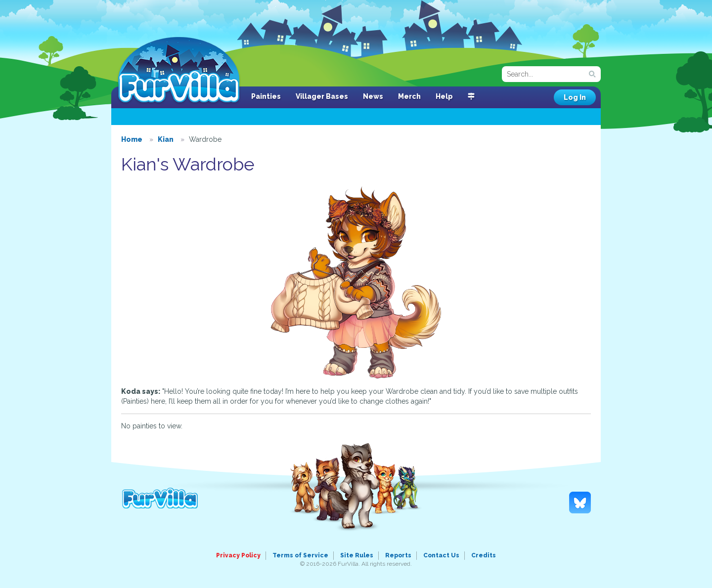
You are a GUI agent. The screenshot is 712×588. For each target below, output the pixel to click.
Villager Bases (322, 96)
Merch (409, 96)
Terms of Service (300, 555)
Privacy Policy (238, 555)
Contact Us (441, 555)
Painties (266, 96)
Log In (575, 97)
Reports (398, 555)
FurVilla (179, 71)
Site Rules (357, 555)
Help (444, 96)
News (373, 96)
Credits (484, 555)
